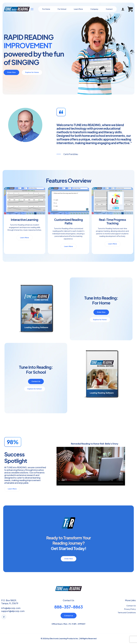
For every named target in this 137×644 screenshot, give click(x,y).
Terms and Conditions (127, 613)
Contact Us (131, 606)
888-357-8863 (68, 607)
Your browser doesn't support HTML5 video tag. (91, 466)
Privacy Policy (130, 609)
